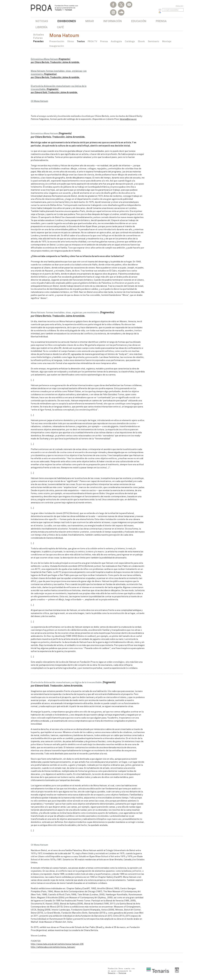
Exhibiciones (67, 21)
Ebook (141, 41)
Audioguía (116, 41)
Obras (70, 41)
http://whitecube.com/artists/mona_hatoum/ (53, 947)
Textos (81, 41)
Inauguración (57, 46)
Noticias (42, 21)
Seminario (153, 41)
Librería (42, 27)
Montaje (167, 41)
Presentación (57, 41)
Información (113, 21)
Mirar (90, 21)
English (179, 6)
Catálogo (130, 41)
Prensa (161, 21)
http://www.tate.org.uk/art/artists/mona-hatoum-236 (57, 944)
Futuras (38, 38)
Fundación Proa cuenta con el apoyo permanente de (66, 8)
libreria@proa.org (128, 119)
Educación (139, 21)
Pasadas (38, 41)
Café (60, 27)
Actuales (39, 35)
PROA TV (92, 41)
